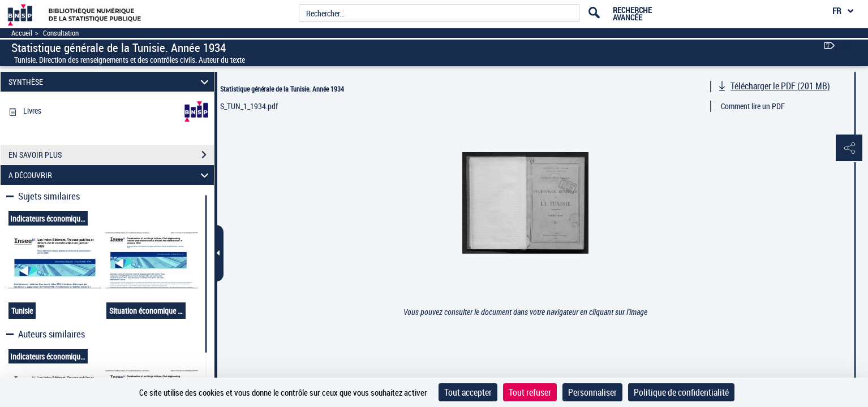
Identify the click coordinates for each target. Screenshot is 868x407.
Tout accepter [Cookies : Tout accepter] (468, 392)
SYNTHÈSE (110, 82)
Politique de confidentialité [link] (681, 392)
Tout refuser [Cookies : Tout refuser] (530, 392)
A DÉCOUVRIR (110, 175)
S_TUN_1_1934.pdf (249, 106)
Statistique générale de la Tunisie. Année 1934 (282, 89)
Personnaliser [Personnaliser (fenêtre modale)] (592, 392)
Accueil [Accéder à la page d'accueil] (22, 33)
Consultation (61, 33)
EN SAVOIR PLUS (111, 155)
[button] (848, 149)
